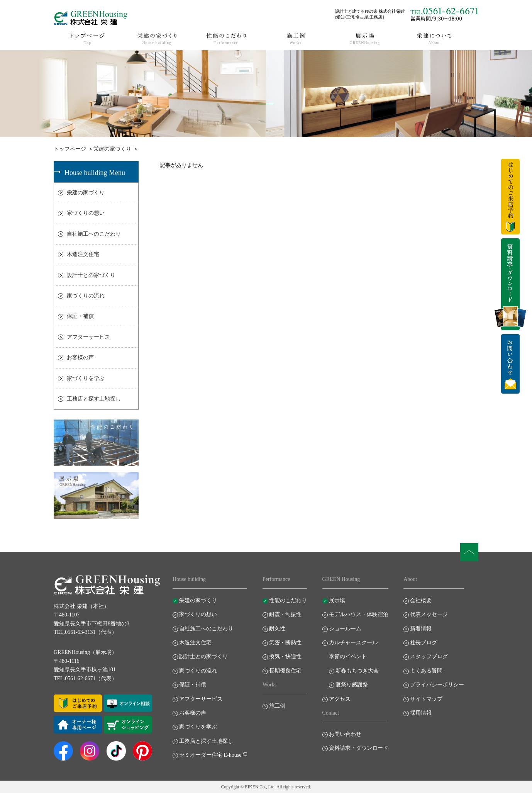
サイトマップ (426, 699)
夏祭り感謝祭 (352, 685)
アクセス (340, 699)
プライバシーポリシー (437, 685)
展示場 (337, 600)
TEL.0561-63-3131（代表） (85, 632)
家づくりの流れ (86, 296)
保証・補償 (80, 316)
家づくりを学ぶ (86, 378)
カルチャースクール (353, 643)
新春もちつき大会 (357, 671)
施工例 (277, 706)
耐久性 (277, 629)
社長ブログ (424, 643)
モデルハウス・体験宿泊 (359, 614)
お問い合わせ (345, 734)
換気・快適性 (285, 656)
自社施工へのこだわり (94, 234)
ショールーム (345, 629)
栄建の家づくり (112, 149)
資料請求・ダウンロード (359, 748)
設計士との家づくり (91, 275)
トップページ (70, 149)
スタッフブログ (429, 656)
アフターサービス (88, 337)
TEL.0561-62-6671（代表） (85, 678)
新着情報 (421, 629)
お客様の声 (80, 357)
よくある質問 (426, 671)
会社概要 (421, 600)
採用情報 (421, 713)
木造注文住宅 (83, 254)
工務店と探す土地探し (94, 399)
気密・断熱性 (285, 643)
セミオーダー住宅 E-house (210, 755)
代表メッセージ (429, 614)
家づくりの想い (86, 213)
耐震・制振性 (285, 614)
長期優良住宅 (285, 671)
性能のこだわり (288, 600)
